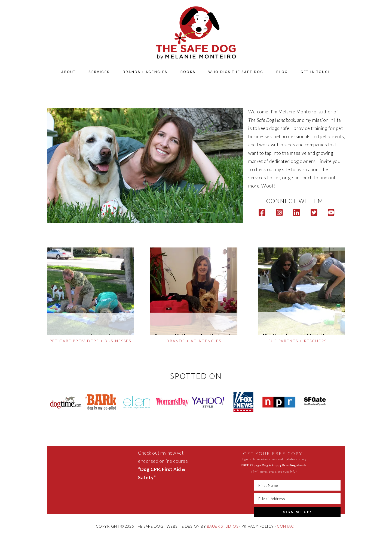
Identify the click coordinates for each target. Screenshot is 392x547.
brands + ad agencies (194, 341)
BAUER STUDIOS (223, 526)
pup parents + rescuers (297, 341)
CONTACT (287, 526)
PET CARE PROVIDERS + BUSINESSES (90, 341)
